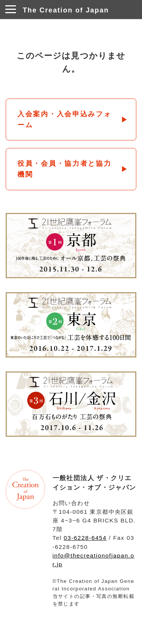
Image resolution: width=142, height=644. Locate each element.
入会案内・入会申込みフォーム (65, 119)
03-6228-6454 (85, 538)
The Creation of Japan (66, 10)
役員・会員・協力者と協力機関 (65, 169)
